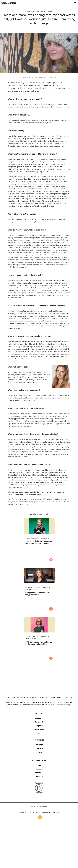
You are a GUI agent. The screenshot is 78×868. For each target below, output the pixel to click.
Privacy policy (34, 812)
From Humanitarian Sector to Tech (38, 538)
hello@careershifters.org (39, 502)
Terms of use (23, 812)
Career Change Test (59, 702)
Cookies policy (46, 812)
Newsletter (39, 769)
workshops (37, 705)
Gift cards (39, 773)
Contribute (39, 745)
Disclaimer (56, 812)
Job (42, 11)
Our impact (39, 722)
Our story (39, 718)
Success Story (30, 11)
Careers (39, 752)
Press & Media (39, 729)
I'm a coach (39, 748)
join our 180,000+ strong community (57, 705)
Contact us (39, 776)
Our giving (39, 726)
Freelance (50, 11)
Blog (39, 733)
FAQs (39, 765)
